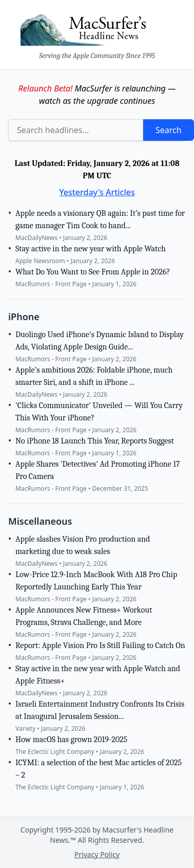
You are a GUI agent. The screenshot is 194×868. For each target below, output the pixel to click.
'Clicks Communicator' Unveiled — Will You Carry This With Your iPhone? (99, 412)
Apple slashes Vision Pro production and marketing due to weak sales (83, 545)
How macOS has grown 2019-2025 (71, 740)
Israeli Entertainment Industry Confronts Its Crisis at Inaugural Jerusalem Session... (100, 710)
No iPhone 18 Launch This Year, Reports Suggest (95, 441)
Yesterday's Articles (97, 192)
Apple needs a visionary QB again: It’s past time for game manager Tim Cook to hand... (100, 219)
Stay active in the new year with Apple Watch (91, 249)
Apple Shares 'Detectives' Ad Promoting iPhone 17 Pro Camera (98, 470)
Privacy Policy (97, 854)
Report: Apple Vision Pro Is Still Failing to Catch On (100, 645)
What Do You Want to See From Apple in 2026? (93, 272)
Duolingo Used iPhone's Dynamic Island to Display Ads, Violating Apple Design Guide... (100, 341)
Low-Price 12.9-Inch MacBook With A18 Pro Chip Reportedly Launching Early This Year (96, 581)
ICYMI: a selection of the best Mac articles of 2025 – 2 (99, 769)
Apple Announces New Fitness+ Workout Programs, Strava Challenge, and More (84, 616)
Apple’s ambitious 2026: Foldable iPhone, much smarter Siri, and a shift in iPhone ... (94, 376)
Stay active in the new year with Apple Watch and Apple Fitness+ (98, 675)
